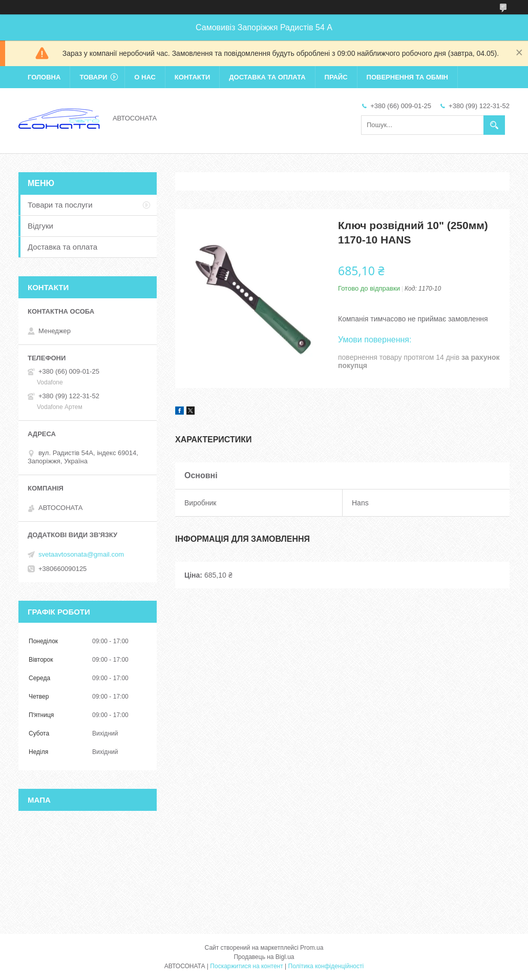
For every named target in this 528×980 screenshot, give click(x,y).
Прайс (336, 77)
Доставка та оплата (267, 77)
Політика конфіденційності (326, 966)
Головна (44, 77)
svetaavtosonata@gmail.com (81, 554)
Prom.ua (312, 948)
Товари (93, 77)
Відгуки (40, 226)
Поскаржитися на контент (246, 966)
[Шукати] (494, 125)
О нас (145, 77)
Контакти (193, 77)
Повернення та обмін (407, 77)
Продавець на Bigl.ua (264, 957)
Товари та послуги (60, 205)
